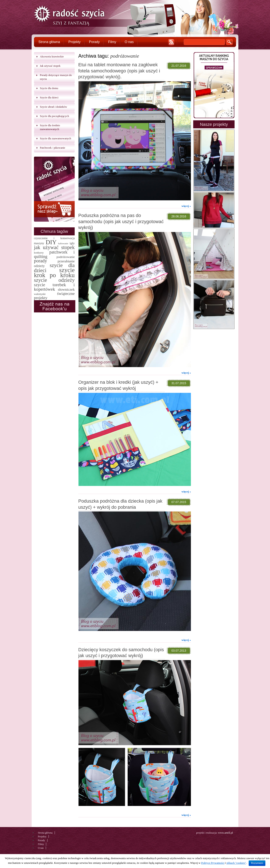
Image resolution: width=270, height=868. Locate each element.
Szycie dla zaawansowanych (55, 138)
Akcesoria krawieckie (52, 56)
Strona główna (49, 42)
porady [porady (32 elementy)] (40, 261)
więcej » (186, 206)
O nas (129, 42)
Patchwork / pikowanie (53, 148)
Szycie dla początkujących (54, 116)
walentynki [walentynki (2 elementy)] (40, 294)
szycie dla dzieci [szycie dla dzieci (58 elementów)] (54, 268)
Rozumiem (257, 863)
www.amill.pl (226, 833)
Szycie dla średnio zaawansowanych (50, 127)
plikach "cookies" (236, 863)
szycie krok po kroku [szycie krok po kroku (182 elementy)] (54, 273)
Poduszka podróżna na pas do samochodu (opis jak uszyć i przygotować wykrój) (121, 221)
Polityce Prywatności (213, 863)
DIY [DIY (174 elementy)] (51, 242)
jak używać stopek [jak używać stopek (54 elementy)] (54, 247)
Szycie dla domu (49, 88)
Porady (94, 42)
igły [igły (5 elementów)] (72, 243)
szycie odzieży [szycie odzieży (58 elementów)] (54, 280)
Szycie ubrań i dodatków (53, 107)
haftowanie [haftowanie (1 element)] (63, 243)
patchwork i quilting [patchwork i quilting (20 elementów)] (54, 254)
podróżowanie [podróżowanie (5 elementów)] (66, 257)
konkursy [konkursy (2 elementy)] (39, 253)
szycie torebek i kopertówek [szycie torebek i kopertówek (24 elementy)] (54, 287)
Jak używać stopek (50, 66)
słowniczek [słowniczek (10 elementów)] (66, 289)
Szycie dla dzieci (49, 97)
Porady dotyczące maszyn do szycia (56, 77)
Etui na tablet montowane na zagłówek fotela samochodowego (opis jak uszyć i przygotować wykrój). (119, 71)
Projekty (74, 42)
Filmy (112, 42)
